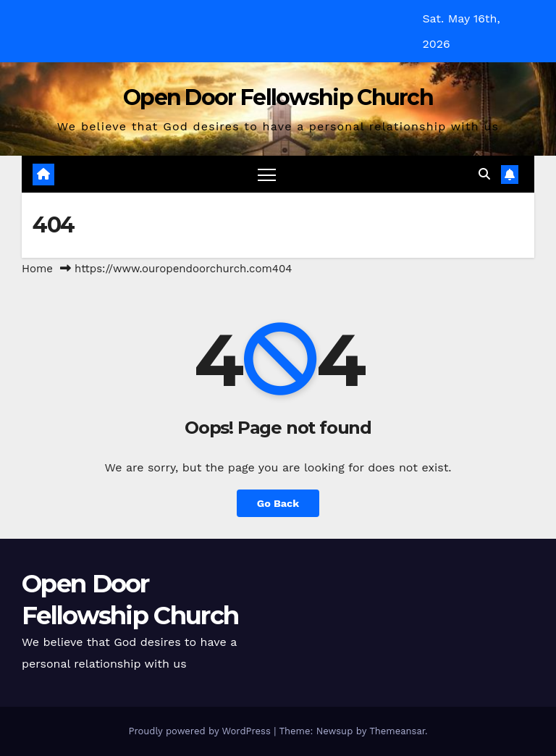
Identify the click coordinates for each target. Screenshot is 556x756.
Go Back (278, 503)
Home (37, 269)
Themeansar (397, 731)
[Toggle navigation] (267, 174)
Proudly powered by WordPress (201, 731)
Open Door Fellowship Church (278, 97)
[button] (484, 174)
